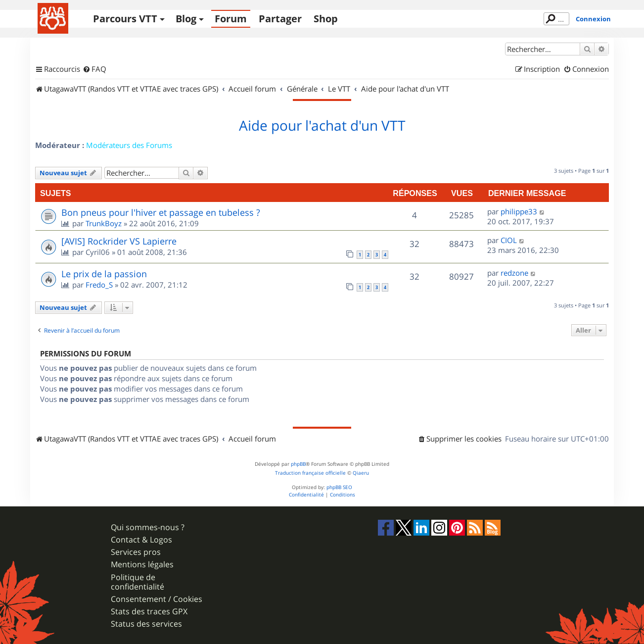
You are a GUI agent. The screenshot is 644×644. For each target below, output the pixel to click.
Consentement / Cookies (157, 599)
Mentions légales (142, 565)
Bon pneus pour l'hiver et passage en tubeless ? (161, 212)
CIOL (509, 240)
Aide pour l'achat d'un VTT (322, 126)
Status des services (146, 624)
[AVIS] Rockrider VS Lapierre (119, 241)
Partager (280, 19)
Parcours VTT (125, 19)
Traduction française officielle (310, 473)
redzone (514, 273)
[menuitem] (94, 69)
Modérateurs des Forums (129, 145)
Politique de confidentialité (138, 582)
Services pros (136, 552)
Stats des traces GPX (149, 612)
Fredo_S (99, 285)
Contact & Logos (141, 540)
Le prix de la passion (104, 274)
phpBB (298, 464)
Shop (326, 19)
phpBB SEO (339, 487)
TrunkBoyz (104, 223)
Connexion (593, 19)
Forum (231, 19)
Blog (186, 19)
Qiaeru (361, 473)
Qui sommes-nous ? (148, 527)
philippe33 (519, 211)
